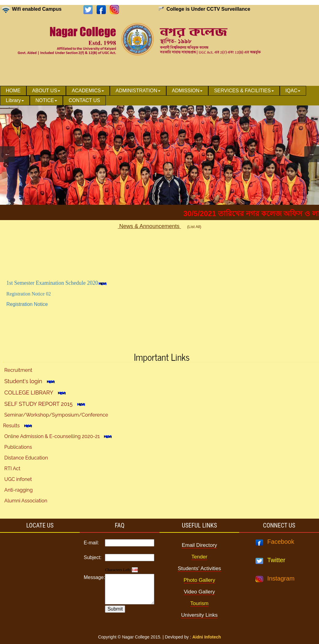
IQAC (293, 91)
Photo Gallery (200, 580)
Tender (199, 557)
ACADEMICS (88, 91)
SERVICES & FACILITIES (244, 91)
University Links (199, 615)
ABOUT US (46, 91)
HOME (13, 91)
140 (135, 570)
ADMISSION (187, 91)
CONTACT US (85, 100)
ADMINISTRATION (138, 91)
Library (15, 100)
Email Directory (199, 545)
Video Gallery (199, 592)
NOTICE (46, 100)
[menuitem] (13, 91)
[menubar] (159, 96)
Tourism (199, 603)
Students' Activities (199, 568)
